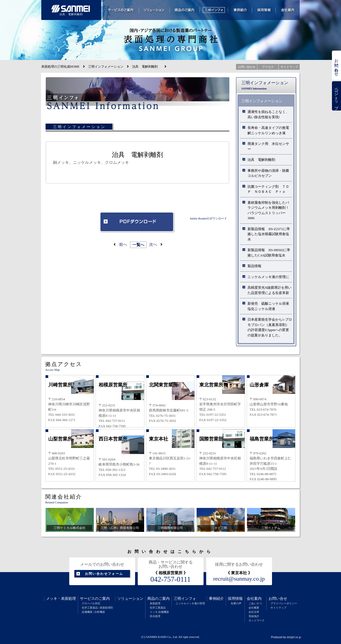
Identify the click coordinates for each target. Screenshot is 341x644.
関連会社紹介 (64, 497)
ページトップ (336, 96)
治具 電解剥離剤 (263, 160)
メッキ (52, 599)
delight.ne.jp (294, 637)
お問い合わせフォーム (104, 574)
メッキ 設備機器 (159, 612)
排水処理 (155, 616)
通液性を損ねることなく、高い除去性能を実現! (268, 114)
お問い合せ (278, 599)
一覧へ (138, 245)
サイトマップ (278, 608)
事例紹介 (216, 599)
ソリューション (130, 599)
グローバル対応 (91, 603)
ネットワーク (257, 620)
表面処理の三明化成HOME (60, 67)
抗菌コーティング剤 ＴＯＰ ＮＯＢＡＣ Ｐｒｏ (268, 189)
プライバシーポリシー (284, 603)
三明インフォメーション (106, 67)
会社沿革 (254, 612)
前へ (123, 244)
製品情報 (254, 266)
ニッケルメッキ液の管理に (268, 277)
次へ (153, 244)
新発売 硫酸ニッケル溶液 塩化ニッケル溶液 (270, 306)
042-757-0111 (171, 579)
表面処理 (68, 599)
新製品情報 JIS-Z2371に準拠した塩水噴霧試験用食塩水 (269, 234)
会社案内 (254, 599)
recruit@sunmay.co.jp (239, 579)
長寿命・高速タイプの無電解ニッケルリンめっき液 (268, 130)
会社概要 (254, 608)
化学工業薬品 (158, 608)
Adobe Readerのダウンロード (208, 218)
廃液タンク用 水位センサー (268, 146)
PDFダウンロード (138, 222)
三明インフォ (185, 599)
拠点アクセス (64, 364)
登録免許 (254, 616)
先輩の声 (236, 603)
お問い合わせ (336, 65)
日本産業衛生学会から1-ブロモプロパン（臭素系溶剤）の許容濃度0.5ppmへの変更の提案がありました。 (270, 327)
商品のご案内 (159, 599)
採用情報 (235, 599)
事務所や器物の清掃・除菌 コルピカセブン (268, 173)
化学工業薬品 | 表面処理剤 (97, 608)
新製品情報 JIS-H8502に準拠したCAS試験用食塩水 (269, 253)
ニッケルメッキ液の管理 (190, 603)
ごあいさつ (255, 603)
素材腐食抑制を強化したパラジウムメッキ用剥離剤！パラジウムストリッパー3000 (268, 210)
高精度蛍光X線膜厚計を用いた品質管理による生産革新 (269, 290)
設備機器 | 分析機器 (93, 612)
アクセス (268, 67)
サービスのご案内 (95, 599)
